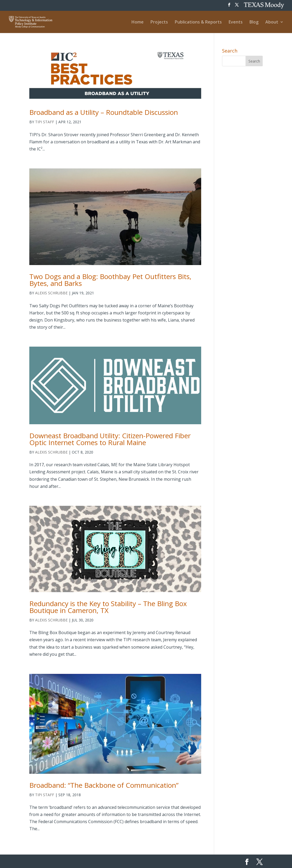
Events (236, 22)
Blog (254, 22)
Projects (159, 22)
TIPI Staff (45, 122)
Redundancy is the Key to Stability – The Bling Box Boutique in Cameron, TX (108, 607)
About (272, 22)
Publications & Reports (198, 22)
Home (138, 22)
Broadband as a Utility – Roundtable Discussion (104, 112)
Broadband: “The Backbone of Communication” (104, 785)
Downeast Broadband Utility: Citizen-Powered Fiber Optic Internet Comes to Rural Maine (110, 439)
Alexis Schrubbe (51, 293)
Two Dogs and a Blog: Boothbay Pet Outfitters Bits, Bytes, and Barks (110, 280)
